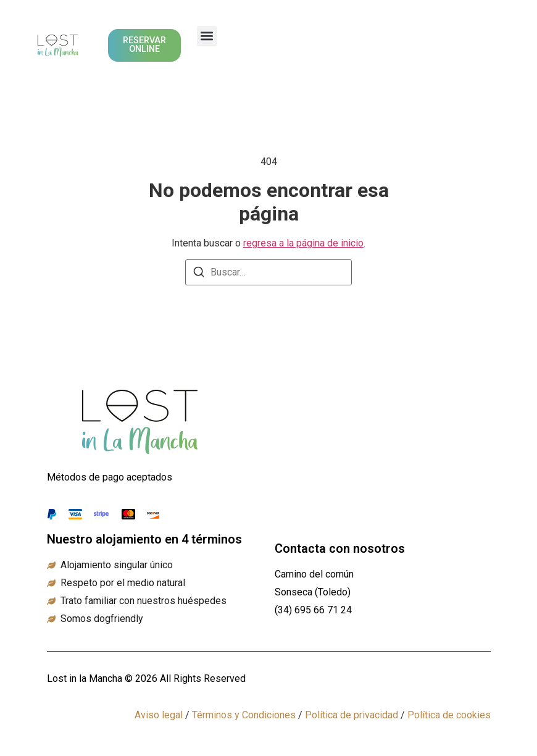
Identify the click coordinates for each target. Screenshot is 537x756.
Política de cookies (449, 715)
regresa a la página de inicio (303, 243)
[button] (207, 36)
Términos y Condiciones (244, 715)
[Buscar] (199, 274)
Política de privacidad (352, 715)
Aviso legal (159, 715)
